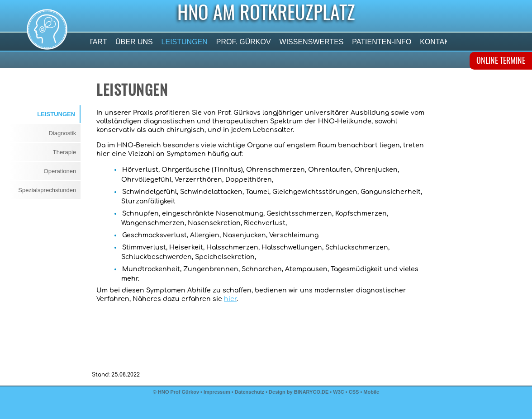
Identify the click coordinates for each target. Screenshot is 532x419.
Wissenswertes (311, 42)
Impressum (217, 392)
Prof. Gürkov (243, 42)
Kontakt (437, 42)
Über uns (134, 42)
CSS (355, 392)
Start (95, 42)
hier (230, 299)
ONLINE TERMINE (501, 61)
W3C (339, 392)
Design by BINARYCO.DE (299, 392)
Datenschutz (249, 392)
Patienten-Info (382, 42)
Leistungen (184, 42)
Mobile (371, 392)
